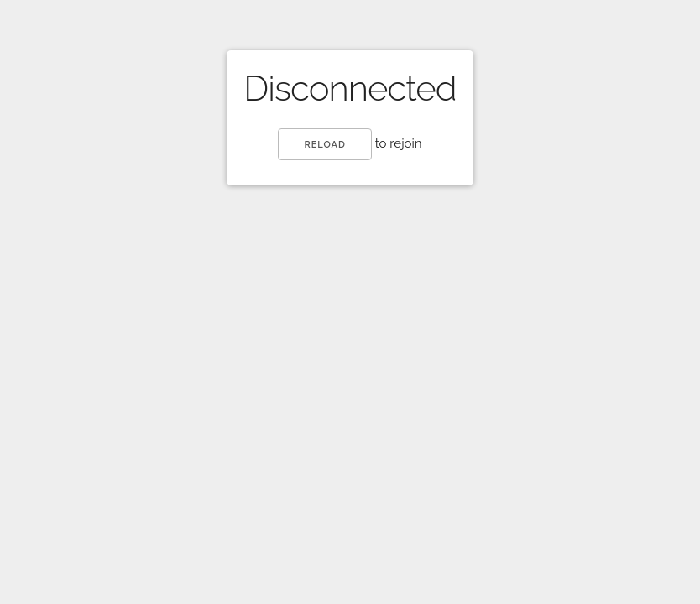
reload (324, 145)
